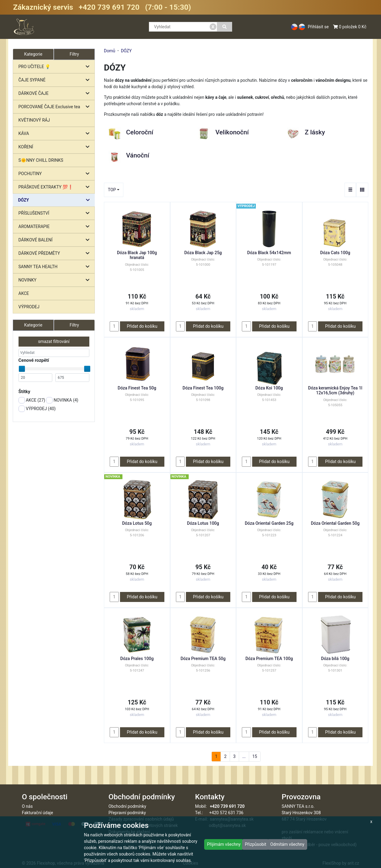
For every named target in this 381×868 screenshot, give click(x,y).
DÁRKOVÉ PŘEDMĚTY (55, 253)
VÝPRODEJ (29, 307)
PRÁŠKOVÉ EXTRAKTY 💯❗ (55, 187)
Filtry (74, 54)
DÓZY (55, 200)
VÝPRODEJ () (37, 409)
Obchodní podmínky (127, 806)
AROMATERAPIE (55, 227)
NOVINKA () (62, 400)
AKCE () (32, 400)
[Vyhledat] (225, 27)
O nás (27, 806)
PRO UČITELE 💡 (55, 67)
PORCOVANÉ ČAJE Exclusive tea (55, 107)
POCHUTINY (55, 174)
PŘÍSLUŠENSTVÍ (55, 213)
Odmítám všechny (287, 844)
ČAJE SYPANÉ (55, 80)
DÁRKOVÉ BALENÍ (55, 240)
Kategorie (33, 325)
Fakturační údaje (38, 813)
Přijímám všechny (224, 844)
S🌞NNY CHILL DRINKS (41, 160)
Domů (110, 51)
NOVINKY (55, 280)
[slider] (22, 369)
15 (255, 756)
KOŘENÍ (55, 147)
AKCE (24, 293)
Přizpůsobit (256, 844)
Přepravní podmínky (127, 813)
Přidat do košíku (142, 326)
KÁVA (55, 134)
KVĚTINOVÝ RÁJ (34, 120)
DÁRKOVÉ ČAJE (55, 93)
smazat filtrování (54, 341)
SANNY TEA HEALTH (55, 267)
